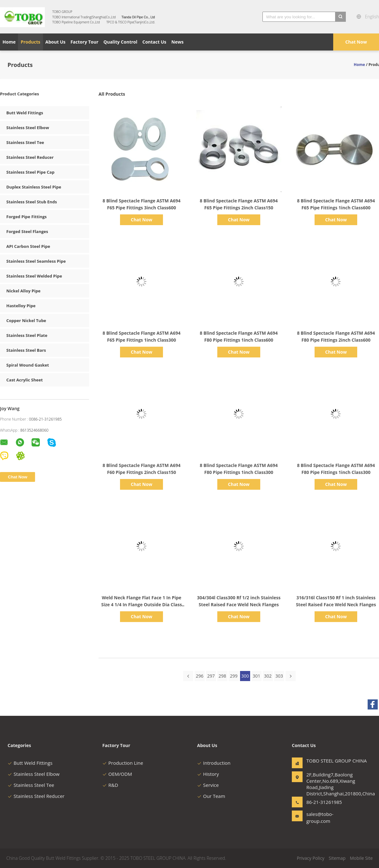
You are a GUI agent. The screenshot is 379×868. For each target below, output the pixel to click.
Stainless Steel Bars (26, 350)
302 (268, 676)
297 (211, 676)
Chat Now (356, 42)
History (208, 774)
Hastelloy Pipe (21, 306)
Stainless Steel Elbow (28, 128)
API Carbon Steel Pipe (28, 246)
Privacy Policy (311, 858)
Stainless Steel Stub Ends (32, 202)
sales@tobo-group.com (320, 817)
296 (200, 676)
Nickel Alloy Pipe (23, 291)
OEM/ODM (117, 774)
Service (208, 785)
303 (279, 676)
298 (222, 676)
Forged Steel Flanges (27, 231)
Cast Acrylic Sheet (24, 380)
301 (256, 676)
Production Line (123, 763)
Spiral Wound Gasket (28, 365)
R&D (110, 785)
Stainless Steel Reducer (30, 157)
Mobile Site (361, 858)
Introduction (214, 763)
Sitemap (337, 858)
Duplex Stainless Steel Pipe (34, 187)
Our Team (211, 796)
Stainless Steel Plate (27, 335)
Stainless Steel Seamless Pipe (36, 261)
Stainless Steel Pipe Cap (30, 172)
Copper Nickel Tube (26, 320)
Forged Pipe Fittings (27, 217)
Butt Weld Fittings (25, 113)
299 (234, 676)
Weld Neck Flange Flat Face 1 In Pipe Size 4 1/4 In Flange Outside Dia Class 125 (141, 605)
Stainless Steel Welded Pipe (34, 276)
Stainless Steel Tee (25, 142)
